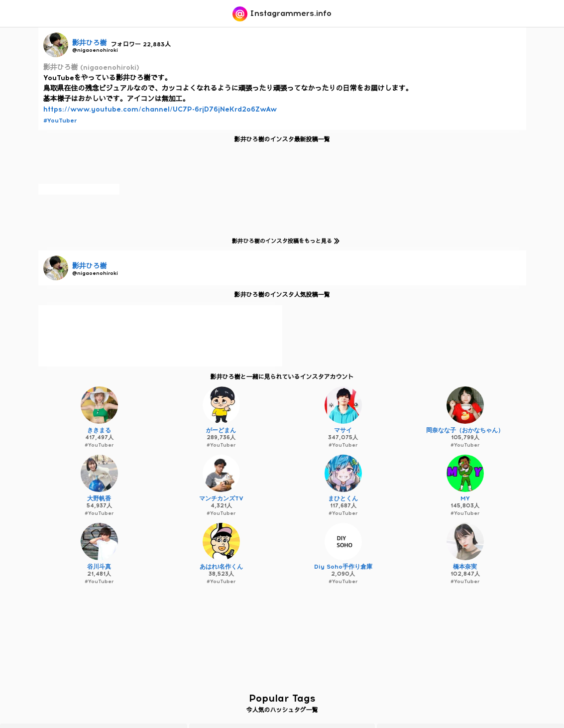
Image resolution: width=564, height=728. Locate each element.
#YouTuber (60, 121)
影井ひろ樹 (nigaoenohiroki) (92, 67)
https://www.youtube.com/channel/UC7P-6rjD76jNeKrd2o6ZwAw (160, 109)
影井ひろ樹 (90, 43)
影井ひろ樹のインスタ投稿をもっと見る (284, 241)
